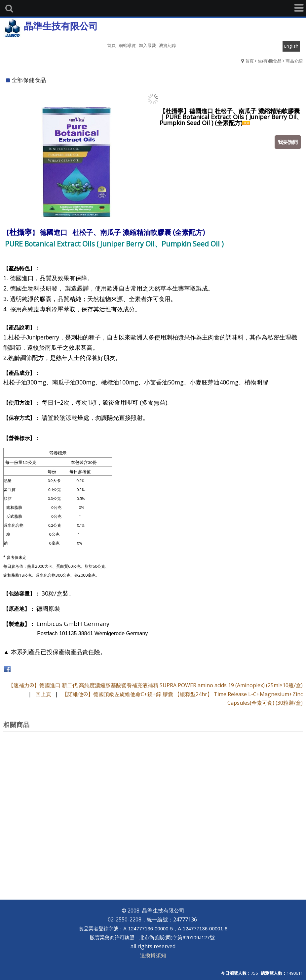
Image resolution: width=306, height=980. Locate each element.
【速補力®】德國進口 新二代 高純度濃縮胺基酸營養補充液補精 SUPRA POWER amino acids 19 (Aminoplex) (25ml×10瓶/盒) (155, 685)
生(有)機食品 (270, 61)
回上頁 (43, 694)
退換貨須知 (153, 955)
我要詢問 (288, 142)
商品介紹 (294, 61)
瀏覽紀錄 (168, 45)
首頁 (249, 61)
